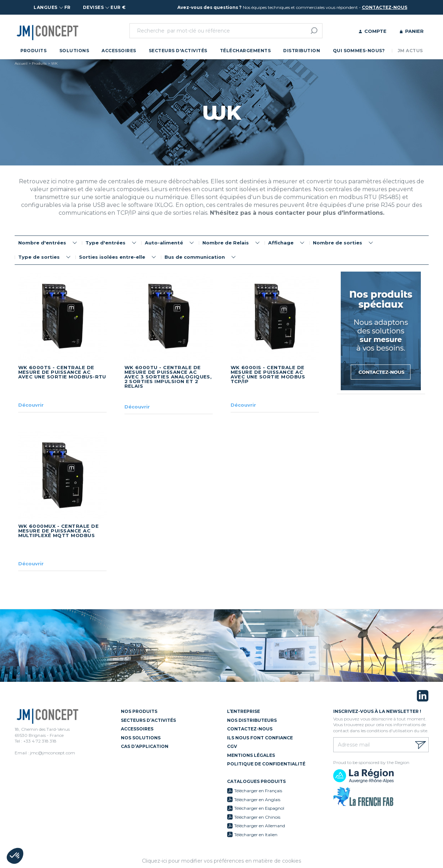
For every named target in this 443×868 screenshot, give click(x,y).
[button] (15, 856)
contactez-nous (385, 7)
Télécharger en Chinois (257, 817)
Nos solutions (141, 738)
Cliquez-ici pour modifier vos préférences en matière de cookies (221, 861)
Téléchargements (245, 51)
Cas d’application (145, 746)
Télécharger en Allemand (260, 826)
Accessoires (119, 51)
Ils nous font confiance (260, 738)
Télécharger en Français (258, 791)
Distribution (302, 51)
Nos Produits (139, 711)
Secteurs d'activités (178, 51)
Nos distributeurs (252, 720)
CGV (232, 746)
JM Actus (410, 51)
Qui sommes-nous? (359, 51)
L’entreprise (243, 711)
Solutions (74, 51)
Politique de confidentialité (266, 764)
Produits (34, 51)
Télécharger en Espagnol (259, 808)
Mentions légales (251, 755)
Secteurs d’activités (148, 720)
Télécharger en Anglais (257, 800)
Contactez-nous (250, 729)
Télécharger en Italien (256, 835)
